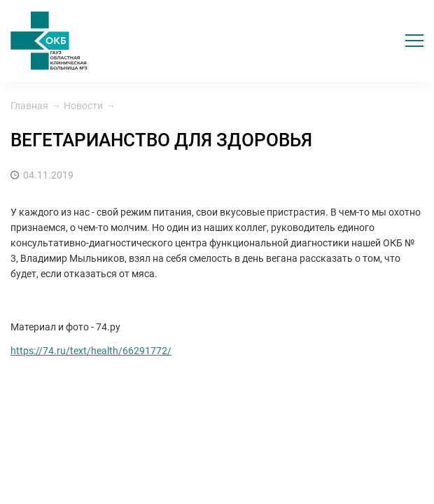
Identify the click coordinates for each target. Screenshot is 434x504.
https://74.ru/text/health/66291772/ (91, 351)
